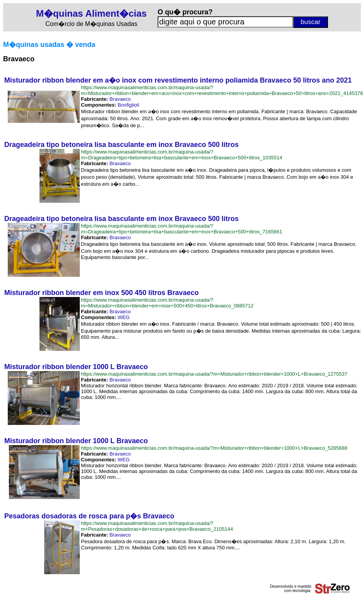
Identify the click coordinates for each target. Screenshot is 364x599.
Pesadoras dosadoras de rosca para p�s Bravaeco (89, 516)
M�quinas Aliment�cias (91, 13)
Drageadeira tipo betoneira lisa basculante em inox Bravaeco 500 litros (121, 145)
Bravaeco (120, 99)
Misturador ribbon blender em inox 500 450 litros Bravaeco (101, 293)
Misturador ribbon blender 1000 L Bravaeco (76, 367)
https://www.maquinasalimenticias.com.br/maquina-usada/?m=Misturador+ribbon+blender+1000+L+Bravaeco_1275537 (214, 374)
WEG (124, 317)
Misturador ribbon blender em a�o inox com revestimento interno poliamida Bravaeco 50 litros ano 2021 (178, 80)
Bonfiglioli (129, 105)
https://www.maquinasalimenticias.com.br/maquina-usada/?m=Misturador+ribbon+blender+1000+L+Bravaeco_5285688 (214, 448)
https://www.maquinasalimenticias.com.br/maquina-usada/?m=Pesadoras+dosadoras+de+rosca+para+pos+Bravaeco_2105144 (157, 526)
